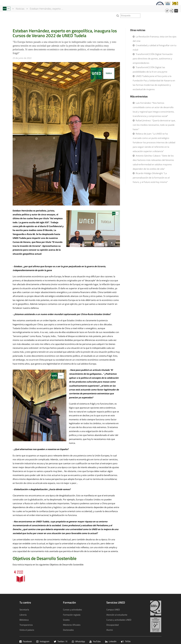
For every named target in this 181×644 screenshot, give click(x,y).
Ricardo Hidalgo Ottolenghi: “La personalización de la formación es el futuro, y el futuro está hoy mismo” (151, 178)
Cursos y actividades (49, 6)
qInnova (77, 6)
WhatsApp (78, 641)
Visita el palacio (27, 630)
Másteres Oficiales (72, 625)
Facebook (26, 641)
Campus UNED (113, 610)
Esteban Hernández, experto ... (50, 15)
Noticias (23, 15)
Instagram (43, 641)
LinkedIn (111, 641)
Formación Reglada (25, 6)
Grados (66, 620)
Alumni (110, 630)
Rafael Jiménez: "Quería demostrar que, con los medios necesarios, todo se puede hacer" (154, 125)
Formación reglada (72, 615)
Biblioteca (24, 620)
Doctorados (68, 630)
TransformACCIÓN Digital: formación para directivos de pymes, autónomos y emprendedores (153, 59)
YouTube (95, 641)
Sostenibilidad (109, 6)
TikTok (126, 641)
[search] (130, 16)
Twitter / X (61, 641)
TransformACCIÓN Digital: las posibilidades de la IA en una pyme (150, 70)
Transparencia (91, 6)
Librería (23, 615)
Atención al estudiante (117, 615)
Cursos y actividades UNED (119, 620)
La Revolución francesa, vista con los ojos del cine (155, 39)
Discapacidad (113, 625)
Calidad (66, 6)
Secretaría (24, 610)
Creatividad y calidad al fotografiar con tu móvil (155, 48)
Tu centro (7, 6)
